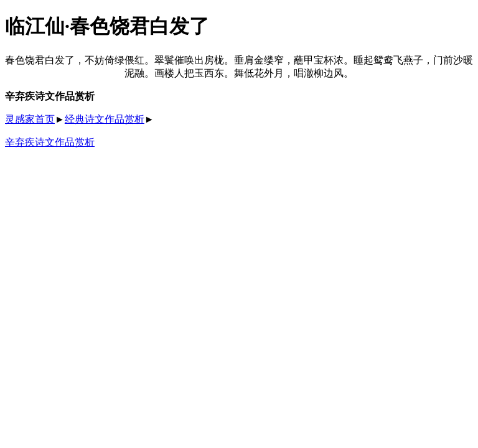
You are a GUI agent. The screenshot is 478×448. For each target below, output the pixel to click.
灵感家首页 (30, 119)
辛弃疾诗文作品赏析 (50, 142)
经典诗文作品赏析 (105, 119)
